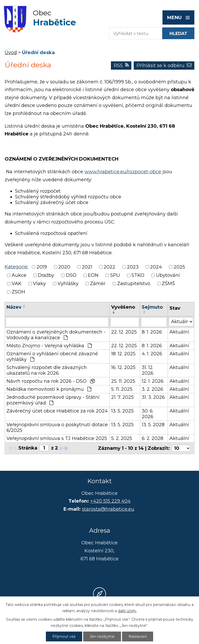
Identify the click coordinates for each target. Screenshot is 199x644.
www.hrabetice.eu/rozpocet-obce (123, 172)
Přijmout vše (64, 636)
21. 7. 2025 (122, 397)
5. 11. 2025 (122, 389)
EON (93, 275)
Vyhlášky (68, 284)
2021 (87, 267)
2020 (64, 267)
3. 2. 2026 (152, 389)
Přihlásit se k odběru (164, 66)
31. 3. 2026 (153, 397)
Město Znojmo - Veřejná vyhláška (49, 346)
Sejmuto (152, 307)
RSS (121, 66)
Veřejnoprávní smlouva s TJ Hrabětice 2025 (57, 438)
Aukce (19, 275)
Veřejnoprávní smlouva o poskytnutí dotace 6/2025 (57, 428)
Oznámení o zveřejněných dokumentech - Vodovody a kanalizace (56, 335)
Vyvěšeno (123, 307)
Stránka (28, 448)
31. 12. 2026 (148, 370)
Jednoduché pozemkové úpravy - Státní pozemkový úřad (53, 400)
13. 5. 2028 (153, 425)
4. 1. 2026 (152, 354)
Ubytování (168, 275)
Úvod (11, 53)
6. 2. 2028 (152, 438)
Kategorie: (16, 267)
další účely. (127, 611)
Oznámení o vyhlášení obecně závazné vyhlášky (52, 357)
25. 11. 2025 (123, 381)
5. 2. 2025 (122, 438)
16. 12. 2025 (123, 367)
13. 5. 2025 (122, 411)
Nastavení (138, 636)
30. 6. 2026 (148, 414)
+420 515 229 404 (110, 501)
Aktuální (179, 332)
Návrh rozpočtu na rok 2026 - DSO (51, 381)
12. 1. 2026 (153, 381)
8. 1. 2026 (152, 332)
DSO (71, 275)
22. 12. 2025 (124, 332)
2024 (156, 267)
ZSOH (18, 292)
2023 (133, 267)
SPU (115, 275)
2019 (42, 267)
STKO (138, 275)
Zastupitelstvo (134, 284)
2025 (179, 267)
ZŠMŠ (168, 284)
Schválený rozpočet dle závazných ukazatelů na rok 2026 (47, 370)
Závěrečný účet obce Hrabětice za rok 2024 (57, 411)
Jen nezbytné (102, 636)
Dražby (46, 275)
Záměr (98, 284)
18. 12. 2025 (123, 354)
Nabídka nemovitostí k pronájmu (49, 389)
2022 (109, 267)
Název (14, 307)
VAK (17, 284)
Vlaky (39, 284)
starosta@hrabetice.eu (108, 509)
